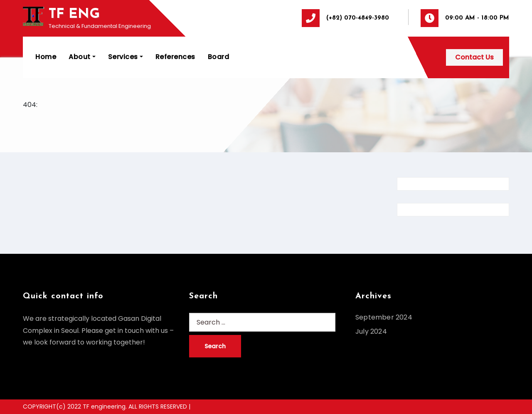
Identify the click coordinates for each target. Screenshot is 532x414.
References (175, 57)
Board (219, 57)
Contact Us (474, 57)
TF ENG (74, 14)
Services (126, 57)
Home (46, 57)
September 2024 (384, 317)
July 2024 (371, 331)
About (82, 57)
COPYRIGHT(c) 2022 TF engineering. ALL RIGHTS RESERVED (106, 407)
